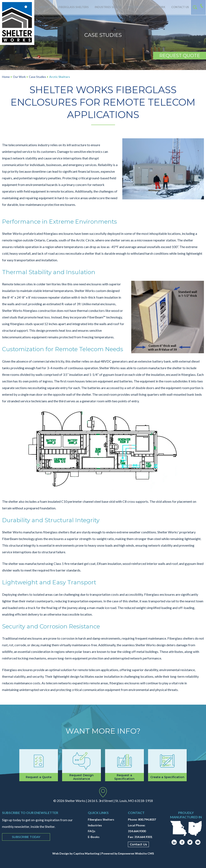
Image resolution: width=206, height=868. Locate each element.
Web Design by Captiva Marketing (76, 853)
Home (6, 77)
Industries (95, 825)
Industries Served (106, 7)
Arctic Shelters (60, 77)
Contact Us (179, 7)
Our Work (156, 7)
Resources (133, 7)
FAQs (92, 831)
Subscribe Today (26, 837)
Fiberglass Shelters (73, 7)
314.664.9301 (143, 837)
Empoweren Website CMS (136, 853)
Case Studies (37, 77)
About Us (45, 7)
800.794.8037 (147, 819)
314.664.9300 (137, 831)
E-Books (94, 837)
